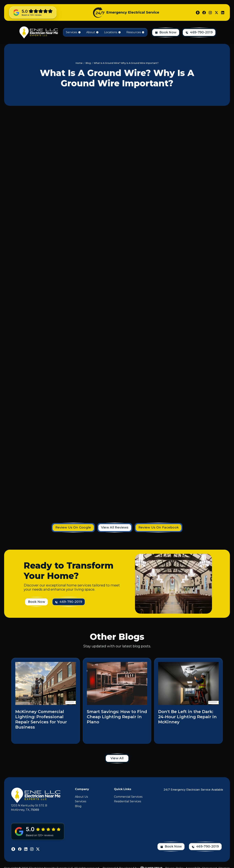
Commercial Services (128, 797)
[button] (73, 32)
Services (81, 801)
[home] (38, 32)
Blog (78, 806)
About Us (81, 797)
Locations (111, 32)
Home (79, 63)
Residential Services (127, 801)
